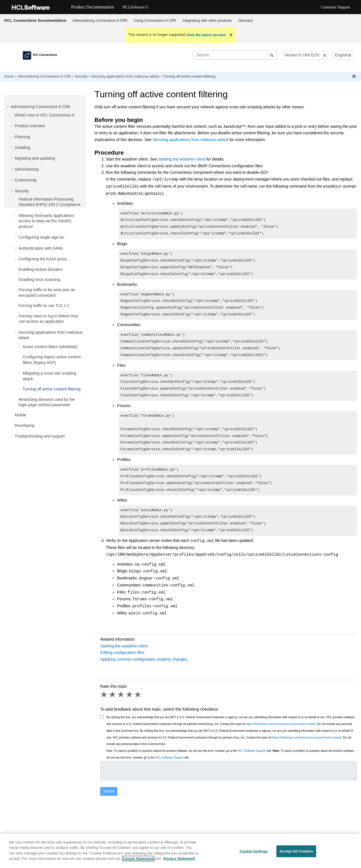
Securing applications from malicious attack (126, 76)
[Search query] (235, 55)
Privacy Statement (179, 862)
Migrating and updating (35, 158)
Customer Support (336, 7)
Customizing (26, 180)
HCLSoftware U (135, 7)
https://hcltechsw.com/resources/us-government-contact (281, 743)
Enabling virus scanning (39, 280)
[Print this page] (355, 77)
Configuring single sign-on (41, 237)
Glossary (246, 20)
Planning (22, 137)
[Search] (271, 55)
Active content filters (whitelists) (50, 347)
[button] (8, 107)
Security (81, 76)
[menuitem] (100, 21)
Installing (22, 148)
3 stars (121, 713)
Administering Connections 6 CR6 (100, 20)
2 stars (113, 713)
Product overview (30, 126)
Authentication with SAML (41, 248)
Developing (25, 425)
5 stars (138, 713)
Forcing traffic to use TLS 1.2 (44, 306)
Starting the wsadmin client (181, 159)
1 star (104, 713)
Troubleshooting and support (40, 436)
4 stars (130, 713)
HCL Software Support (252, 769)
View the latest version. (206, 35)
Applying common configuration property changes (144, 678)
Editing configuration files (122, 671)
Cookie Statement (138, 862)
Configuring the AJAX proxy (43, 259)
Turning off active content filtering (189, 76)
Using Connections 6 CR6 (155, 20)
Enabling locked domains (41, 269)
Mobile (20, 415)
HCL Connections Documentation (35, 20)
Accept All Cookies (296, 854)
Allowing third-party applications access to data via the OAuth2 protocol (46, 221)
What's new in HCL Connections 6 (44, 115)
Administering (27, 169)
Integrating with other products (207, 20)
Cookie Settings (254, 854)
